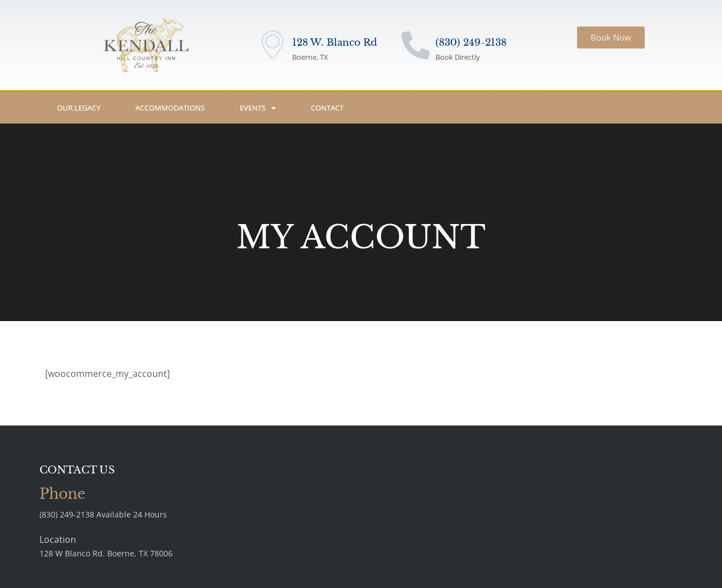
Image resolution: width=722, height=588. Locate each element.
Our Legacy (79, 108)
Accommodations (170, 108)
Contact (327, 108)
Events (258, 108)
